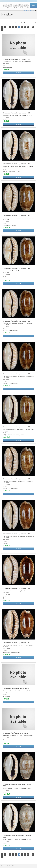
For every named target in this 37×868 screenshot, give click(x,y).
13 (28, 27)
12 (25, 27)
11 (22, 27)
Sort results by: (19, 23)
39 (33, 27)
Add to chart (18, 73)
